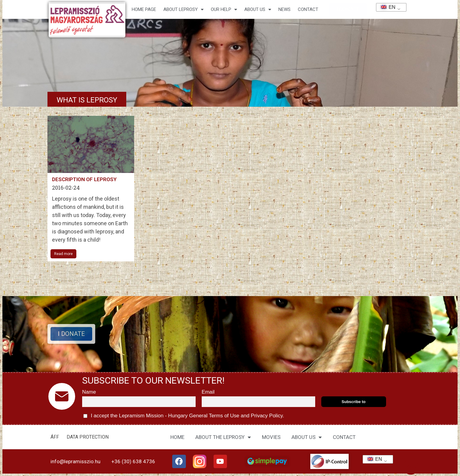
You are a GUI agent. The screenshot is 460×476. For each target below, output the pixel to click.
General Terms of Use (214, 416)
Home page (144, 9)
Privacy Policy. (267, 416)
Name (89, 392)
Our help (224, 10)
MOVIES (271, 437)
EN (386, 7)
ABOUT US (307, 437)
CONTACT (308, 9)
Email (208, 392)
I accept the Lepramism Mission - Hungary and (184, 416)
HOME (177, 437)
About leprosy (183, 10)
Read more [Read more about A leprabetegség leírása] (63, 254)
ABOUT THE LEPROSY (223, 437)
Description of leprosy (84, 179)
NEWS (284, 9)
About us (258, 10)
